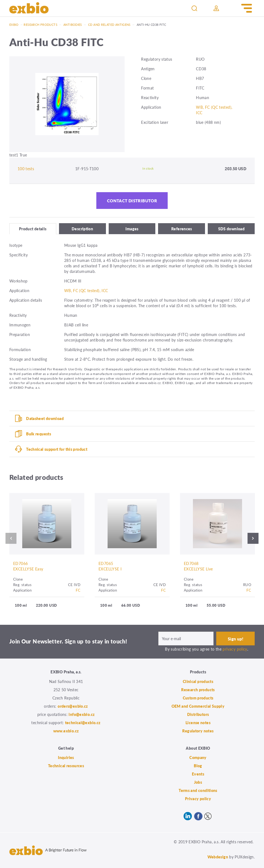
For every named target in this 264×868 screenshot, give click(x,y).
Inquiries (66, 757)
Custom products (198, 698)
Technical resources (66, 766)
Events (198, 774)
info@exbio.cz (82, 714)
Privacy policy (198, 799)
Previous (10, 538)
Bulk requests (39, 434)
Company (198, 757)
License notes (198, 723)
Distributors (198, 714)
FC (78, 590)
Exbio (14, 25)
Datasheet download (45, 418)
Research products (40, 25)
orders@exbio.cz (73, 706)
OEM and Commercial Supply (198, 706)
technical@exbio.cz (83, 723)
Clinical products (198, 681)
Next (254, 538)
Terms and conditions (198, 790)
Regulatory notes (198, 731)
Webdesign (218, 857)
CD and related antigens (109, 25)
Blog (198, 766)
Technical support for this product (57, 449)
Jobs (198, 782)
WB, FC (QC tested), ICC (86, 290)
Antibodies (73, 25)
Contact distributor (132, 201)
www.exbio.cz (66, 731)
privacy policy (235, 649)
